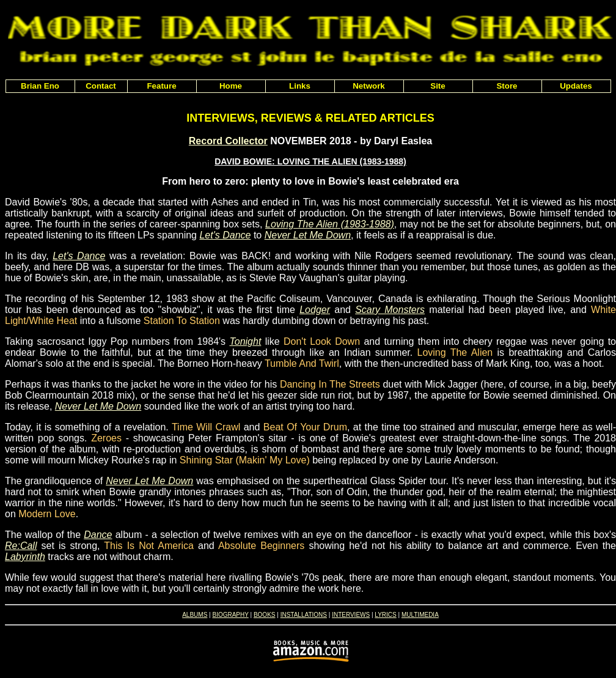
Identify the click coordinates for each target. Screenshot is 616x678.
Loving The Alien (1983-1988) (330, 224)
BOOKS (265, 615)
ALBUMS (195, 615)
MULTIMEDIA (420, 615)
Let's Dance (225, 235)
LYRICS (385, 615)
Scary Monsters (390, 310)
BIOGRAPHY (230, 615)
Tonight (245, 341)
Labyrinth (25, 557)
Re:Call (21, 546)
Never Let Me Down (308, 235)
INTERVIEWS (351, 615)
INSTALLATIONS (304, 615)
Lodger (315, 310)
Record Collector (228, 141)
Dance (98, 535)
